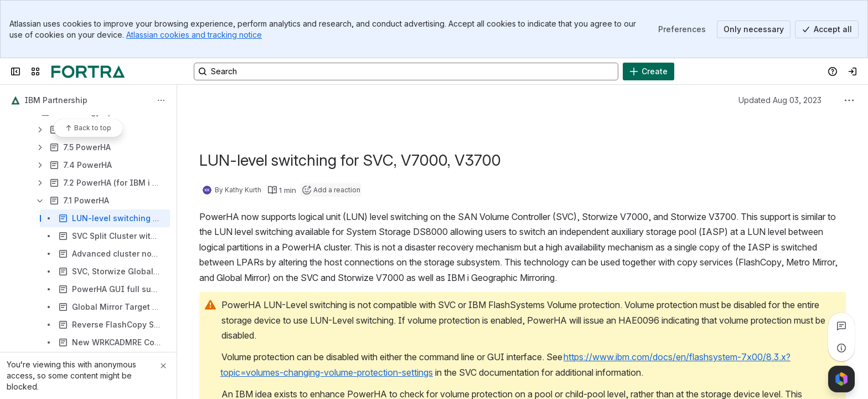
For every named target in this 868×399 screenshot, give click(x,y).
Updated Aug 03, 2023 (780, 100)
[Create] (649, 71)
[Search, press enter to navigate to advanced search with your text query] (406, 71)
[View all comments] (841, 326)
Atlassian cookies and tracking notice (194, 35)
